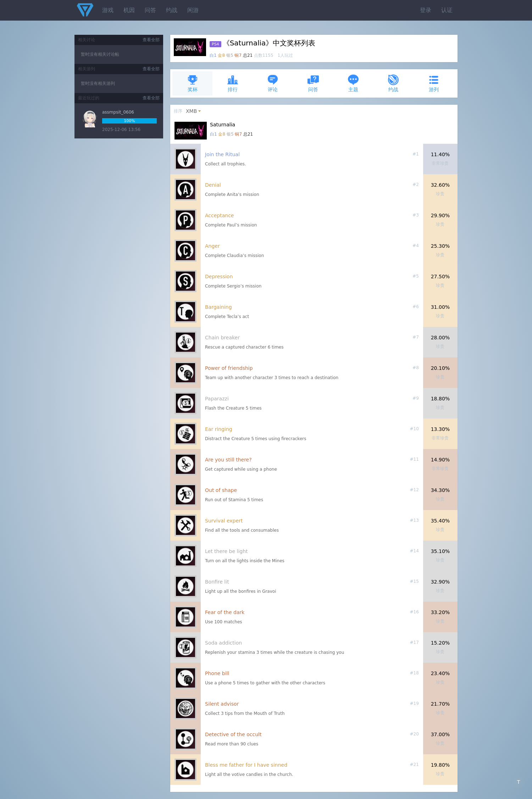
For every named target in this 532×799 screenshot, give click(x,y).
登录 (426, 10)
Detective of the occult (233, 734)
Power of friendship (229, 368)
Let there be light (226, 551)
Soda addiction (223, 643)
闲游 (193, 10)
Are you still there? (228, 460)
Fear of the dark (225, 612)
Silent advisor (222, 704)
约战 (172, 10)
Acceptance (219, 215)
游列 (434, 83)
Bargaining (218, 307)
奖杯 (193, 83)
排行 (233, 83)
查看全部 (151, 40)
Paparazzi (217, 399)
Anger (212, 246)
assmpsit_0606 (118, 112)
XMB (191, 111)
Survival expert (224, 521)
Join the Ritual (222, 154)
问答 (150, 10)
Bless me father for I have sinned (246, 765)
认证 (447, 10)
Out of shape (221, 490)
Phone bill (217, 673)
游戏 (108, 10)
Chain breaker (222, 338)
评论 (273, 83)
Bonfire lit (217, 582)
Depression (219, 277)
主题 (353, 83)
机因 (129, 10)
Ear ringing (219, 429)
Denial (213, 185)
